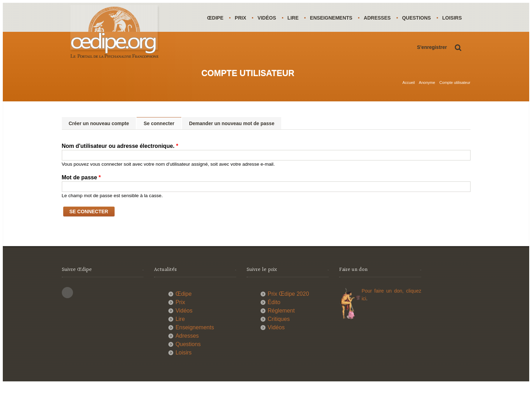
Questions (420, 18)
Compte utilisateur (455, 100)
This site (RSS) (67, 310)
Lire (295, 18)
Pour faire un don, (384, 309)
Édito (274, 320)
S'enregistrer (432, 76)
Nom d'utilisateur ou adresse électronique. (120, 164)
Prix (241, 18)
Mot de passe (81, 195)
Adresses (380, 18)
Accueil (409, 100)
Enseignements (333, 18)
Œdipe (216, 18)
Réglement (281, 328)
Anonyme (427, 100)
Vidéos (268, 18)
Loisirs (217, 47)
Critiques (279, 337)
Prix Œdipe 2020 (288, 312)
